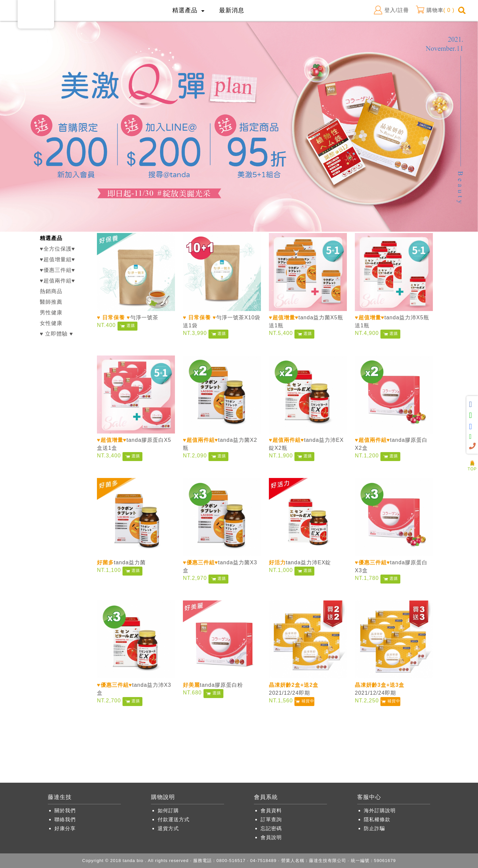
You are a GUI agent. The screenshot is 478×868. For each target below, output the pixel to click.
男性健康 (51, 313)
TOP (472, 467)
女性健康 (51, 323)
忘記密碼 (271, 828)
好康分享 (65, 828)
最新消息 (232, 10)
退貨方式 (168, 828)
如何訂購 (168, 810)
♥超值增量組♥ (57, 259)
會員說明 (271, 837)
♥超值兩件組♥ (57, 281)
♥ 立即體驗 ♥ (56, 334)
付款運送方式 (174, 819)
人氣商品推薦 (472, 458)
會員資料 (271, 810)
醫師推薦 (51, 302)
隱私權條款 (377, 819)
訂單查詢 (271, 819)
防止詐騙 (374, 828)
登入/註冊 (391, 10)
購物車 (435, 10)
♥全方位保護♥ (57, 249)
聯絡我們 (65, 819)
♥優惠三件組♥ (57, 270)
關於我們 (65, 810)
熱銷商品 (51, 291)
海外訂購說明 (380, 810)
